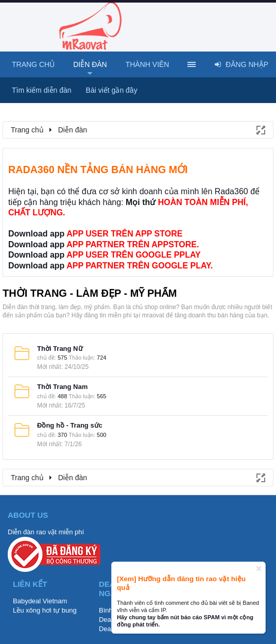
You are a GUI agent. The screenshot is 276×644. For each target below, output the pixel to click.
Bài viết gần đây (112, 90)
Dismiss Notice (259, 569)
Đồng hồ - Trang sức (70, 425)
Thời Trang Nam (62, 387)
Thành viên (148, 64)
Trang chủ (33, 64)
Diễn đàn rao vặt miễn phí (46, 532)
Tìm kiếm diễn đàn (42, 90)
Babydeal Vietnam (40, 601)
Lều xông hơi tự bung (45, 610)
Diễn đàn (90, 64)
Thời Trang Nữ (60, 349)
